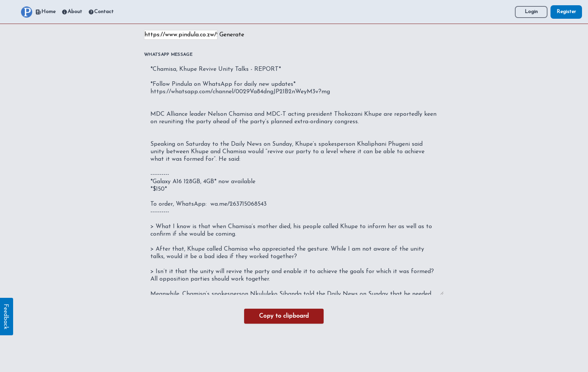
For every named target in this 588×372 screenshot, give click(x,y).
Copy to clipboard (284, 316)
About (72, 12)
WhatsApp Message (168, 55)
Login (531, 12)
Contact (101, 12)
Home (45, 12)
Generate (232, 35)
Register (566, 12)
